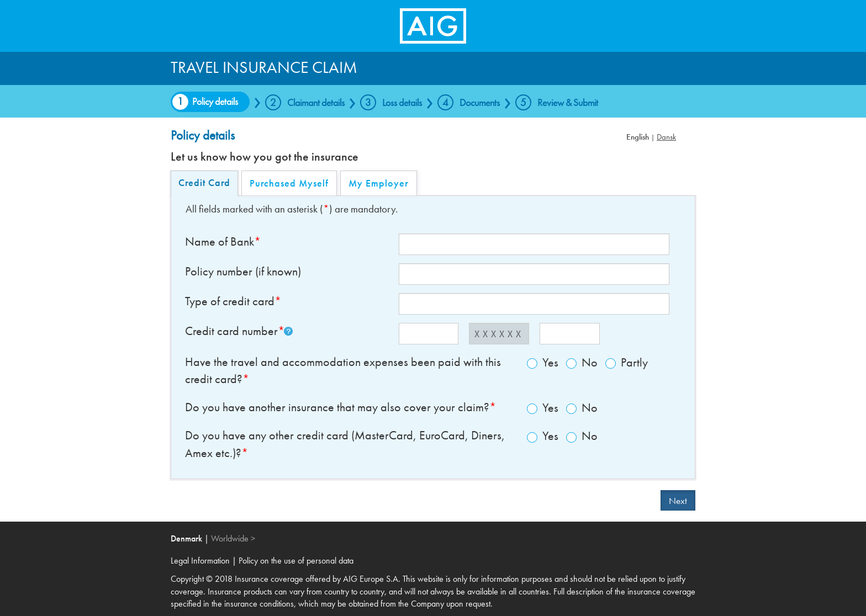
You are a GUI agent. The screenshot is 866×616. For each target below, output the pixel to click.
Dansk (666, 137)
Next (678, 501)
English (638, 137)
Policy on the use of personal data (296, 561)
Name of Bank (220, 242)
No (582, 362)
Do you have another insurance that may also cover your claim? (337, 407)
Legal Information (201, 561)
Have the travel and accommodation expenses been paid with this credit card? (343, 371)
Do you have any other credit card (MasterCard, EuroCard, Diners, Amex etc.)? (345, 444)
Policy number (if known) (243, 272)
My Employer (379, 183)
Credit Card (204, 182)
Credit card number (231, 331)
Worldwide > (233, 538)
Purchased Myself (289, 183)
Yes (543, 362)
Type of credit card (230, 301)
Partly (627, 362)
